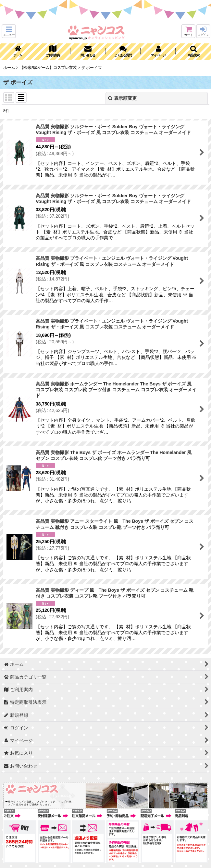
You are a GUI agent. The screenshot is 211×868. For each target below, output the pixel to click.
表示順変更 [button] (122, 98)
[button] (9, 31)
